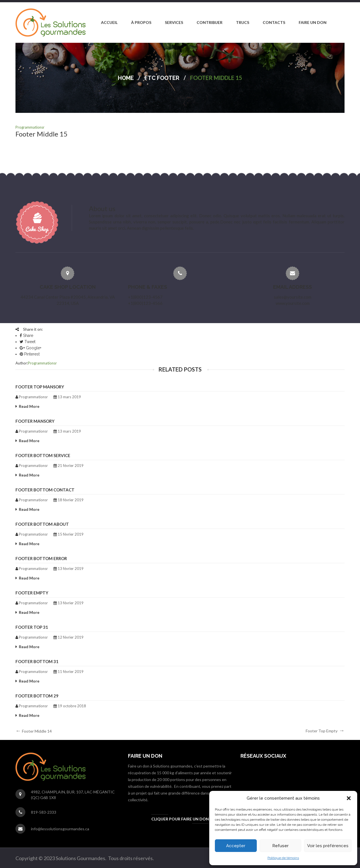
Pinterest (30, 354)
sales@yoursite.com (293, 297)
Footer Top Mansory (40, 387)
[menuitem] (109, 23)
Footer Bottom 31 (37, 661)
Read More (29, 406)
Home (126, 78)
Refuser (280, 846)
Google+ (31, 348)
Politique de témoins (283, 858)
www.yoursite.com (293, 303)
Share (26, 335)
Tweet (28, 342)
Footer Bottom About (42, 524)
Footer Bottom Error (41, 558)
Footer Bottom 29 (37, 696)
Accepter (236, 846)
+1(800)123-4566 (145, 303)
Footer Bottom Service (43, 455)
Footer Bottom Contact (45, 490)
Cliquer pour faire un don (180, 819)
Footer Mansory (35, 421)
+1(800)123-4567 (145, 297)
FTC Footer (162, 78)
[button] (349, 798)
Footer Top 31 (32, 627)
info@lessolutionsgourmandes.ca (60, 829)
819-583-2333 (44, 812)
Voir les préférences (328, 846)
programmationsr (30, 127)
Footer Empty (32, 593)
